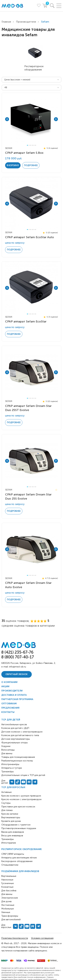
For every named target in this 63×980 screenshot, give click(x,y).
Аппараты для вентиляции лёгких (19, 858)
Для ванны (7, 894)
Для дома (6, 901)
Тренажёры (7, 839)
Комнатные (7, 887)
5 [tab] (34, 145)
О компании (9, 682)
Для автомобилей (11, 920)
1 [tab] (27, 145)
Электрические (10, 898)
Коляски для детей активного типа (20, 735)
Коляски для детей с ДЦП (15, 728)
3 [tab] (31, 145)
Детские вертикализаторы (16, 739)
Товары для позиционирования (18, 757)
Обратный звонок (16, 674)
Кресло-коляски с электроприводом (21, 799)
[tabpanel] (31, 119)
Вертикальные (9, 876)
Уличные (6, 912)
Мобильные (8, 909)
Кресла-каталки (10, 814)
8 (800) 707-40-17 (18, 657)
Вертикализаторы (11, 817)
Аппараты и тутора (12, 768)
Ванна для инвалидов (13, 832)
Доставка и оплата (14, 695)
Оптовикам (9, 704)
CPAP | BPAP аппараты (13, 854)
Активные (6, 792)
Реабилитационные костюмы (17, 761)
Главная (6, 22)
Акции (5, 686)
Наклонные (7, 880)
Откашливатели (10, 865)
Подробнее (31, 165)
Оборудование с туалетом (16, 825)
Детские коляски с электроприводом (22, 732)
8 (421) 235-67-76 (17, 652)
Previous (7, 119)
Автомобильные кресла (14, 724)
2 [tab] (29, 145)
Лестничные (8, 905)
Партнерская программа (17, 699)
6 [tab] (36, 145)
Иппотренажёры (10, 764)
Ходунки (6, 746)
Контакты (8, 712)
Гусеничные (8, 883)
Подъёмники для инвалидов (20, 871)
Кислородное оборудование (17, 861)
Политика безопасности (15, 938)
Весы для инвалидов (12, 836)
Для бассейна (9, 891)
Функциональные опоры (14, 743)
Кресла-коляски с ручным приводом (21, 796)
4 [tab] (32, 145)
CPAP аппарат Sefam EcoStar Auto (30, 237)
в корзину (13, 165)
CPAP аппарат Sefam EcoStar (26, 321)
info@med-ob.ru (18, 667)
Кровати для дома (11, 821)
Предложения (10, 708)
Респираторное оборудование (22, 849)
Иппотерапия (9, 843)
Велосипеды (8, 750)
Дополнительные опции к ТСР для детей (23, 775)
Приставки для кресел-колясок (18, 807)
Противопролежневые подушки (19, 828)
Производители (26, 22)
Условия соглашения (42, 938)
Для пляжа (7, 810)
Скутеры (6, 803)
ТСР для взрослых (13, 787)
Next (56, 119)
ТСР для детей (11, 720)
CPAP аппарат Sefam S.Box (24, 153)
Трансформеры (10, 916)
